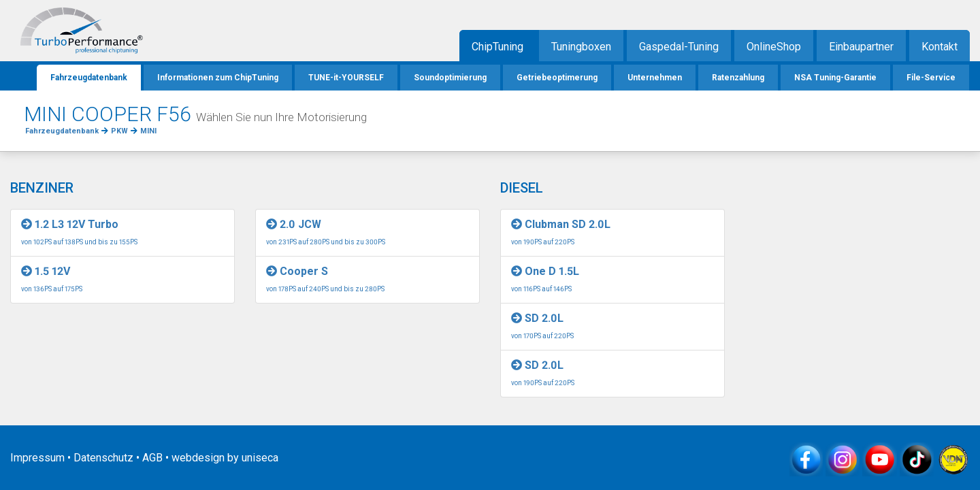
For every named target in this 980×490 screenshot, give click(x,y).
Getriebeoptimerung (557, 78)
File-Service (931, 78)
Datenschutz (103, 458)
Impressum (37, 458)
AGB (152, 458)
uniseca (260, 458)
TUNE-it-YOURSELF (346, 78)
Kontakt (940, 47)
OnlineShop (774, 47)
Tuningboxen (581, 47)
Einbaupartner (861, 47)
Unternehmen (655, 78)
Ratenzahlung (738, 78)
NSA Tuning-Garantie (835, 78)
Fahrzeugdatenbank (89, 78)
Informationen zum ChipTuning (218, 78)
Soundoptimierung (450, 78)
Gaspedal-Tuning (679, 47)
